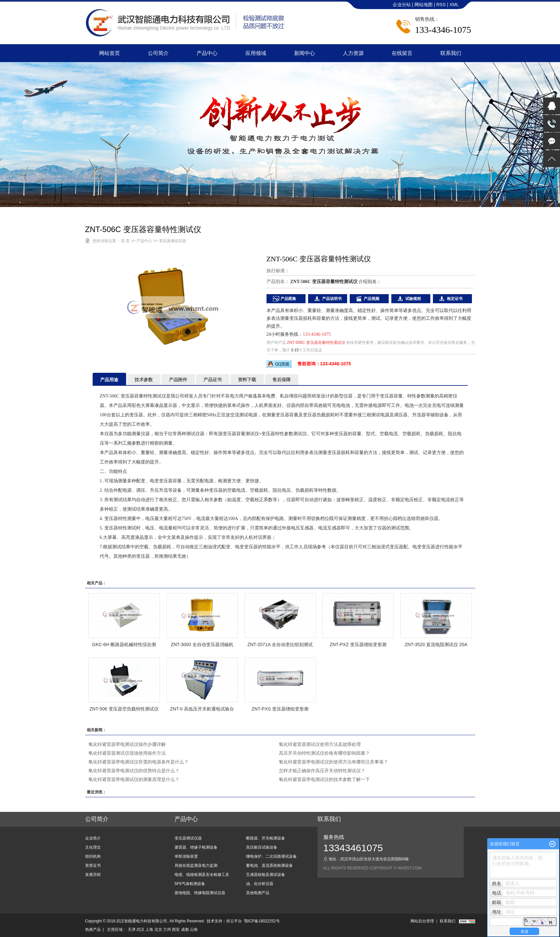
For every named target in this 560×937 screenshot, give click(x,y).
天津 (132, 930)
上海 (149, 930)
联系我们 (451, 53)
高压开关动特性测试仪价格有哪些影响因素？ (324, 753)
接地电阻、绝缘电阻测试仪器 (200, 893)
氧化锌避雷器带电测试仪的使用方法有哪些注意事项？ (333, 762)
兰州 (167, 930)
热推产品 (93, 930)
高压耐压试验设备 (262, 847)
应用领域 (256, 53)
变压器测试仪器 (173, 241)
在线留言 (402, 53)
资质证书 (93, 865)
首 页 (125, 241)
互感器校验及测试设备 (266, 875)
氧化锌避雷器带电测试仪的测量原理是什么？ (134, 779)
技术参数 (144, 380)
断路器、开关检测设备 (266, 838)
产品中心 (207, 53)
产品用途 (109, 380)
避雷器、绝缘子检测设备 (196, 847)
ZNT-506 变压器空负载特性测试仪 (124, 709)
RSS (441, 5)
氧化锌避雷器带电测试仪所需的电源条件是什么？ (138, 762)
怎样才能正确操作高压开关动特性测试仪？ (322, 771)
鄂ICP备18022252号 (262, 921)
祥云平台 (234, 921)
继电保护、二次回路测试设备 (271, 856)
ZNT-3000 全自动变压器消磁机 (202, 644)
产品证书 (213, 380)
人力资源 (353, 53)
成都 (185, 930)
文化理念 (93, 847)
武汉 (140, 930)
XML (454, 5)
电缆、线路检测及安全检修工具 (202, 875)
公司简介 (158, 53)
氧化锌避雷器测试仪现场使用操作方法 (127, 753)
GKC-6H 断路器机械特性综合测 (124, 644)
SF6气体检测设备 (190, 884)
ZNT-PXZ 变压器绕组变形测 (358, 644)
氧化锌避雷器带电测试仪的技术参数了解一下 (324, 779)
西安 (176, 930)
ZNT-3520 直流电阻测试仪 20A (436, 644)
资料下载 (247, 380)
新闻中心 (305, 53)
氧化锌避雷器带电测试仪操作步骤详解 (127, 744)
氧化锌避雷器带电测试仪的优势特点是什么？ (134, 771)
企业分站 (402, 5)
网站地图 (424, 5)
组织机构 (93, 856)
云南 (194, 930)
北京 (158, 930)
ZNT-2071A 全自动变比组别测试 (280, 644)
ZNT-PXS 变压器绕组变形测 (280, 709)
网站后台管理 (422, 921)
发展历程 (93, 875)
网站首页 (110, 53)
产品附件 (178, 380)
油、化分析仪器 (260, 884)
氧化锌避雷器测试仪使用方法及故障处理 (320, 744)
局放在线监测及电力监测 (196, 865)
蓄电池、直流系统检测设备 (269, 865)
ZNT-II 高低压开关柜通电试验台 (202, 709)
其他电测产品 (258, 893)
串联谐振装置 (186, 856)
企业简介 (93, 838)
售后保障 (281, 380)
